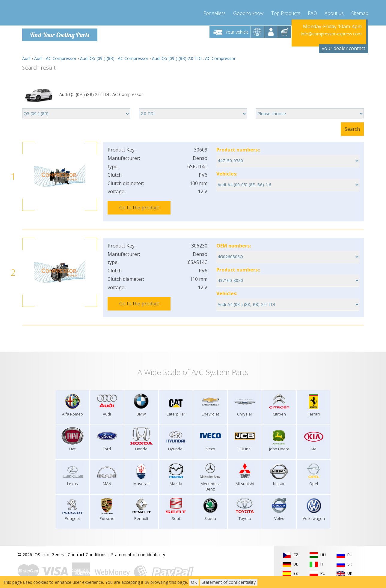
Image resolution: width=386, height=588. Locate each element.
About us (334, 12)
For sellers (214, 12)
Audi (26, 58)
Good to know (248, 12)
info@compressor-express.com (331, 34)
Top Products (286, 12)
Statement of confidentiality (138, 551)
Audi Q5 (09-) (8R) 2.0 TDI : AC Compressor (194, 58)
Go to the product (139, 208)
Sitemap (360, 12)
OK (194, 582)
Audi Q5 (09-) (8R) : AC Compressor (114, 58)
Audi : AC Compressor (55, 58)
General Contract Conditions (79, 551)
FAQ (312, 12)
